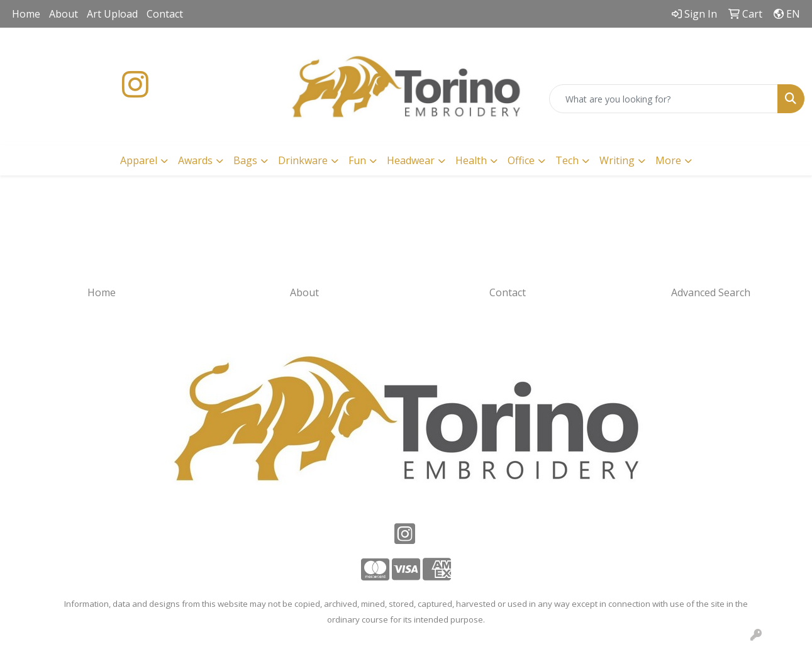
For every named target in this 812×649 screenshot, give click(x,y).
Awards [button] (195, 160)
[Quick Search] (664, 99)
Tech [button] (567, 160)
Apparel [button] (139, 160)
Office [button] (521, 160)
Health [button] (471, 160)
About (64, 14)
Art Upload (112, 14)
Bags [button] (245, 160)
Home (26, 14)
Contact (165, 14)
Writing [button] (617, 160)
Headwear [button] (411, 160)
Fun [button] (357, 160)
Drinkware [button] (303, 160)
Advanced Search (711, 292)
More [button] (668, 160)
